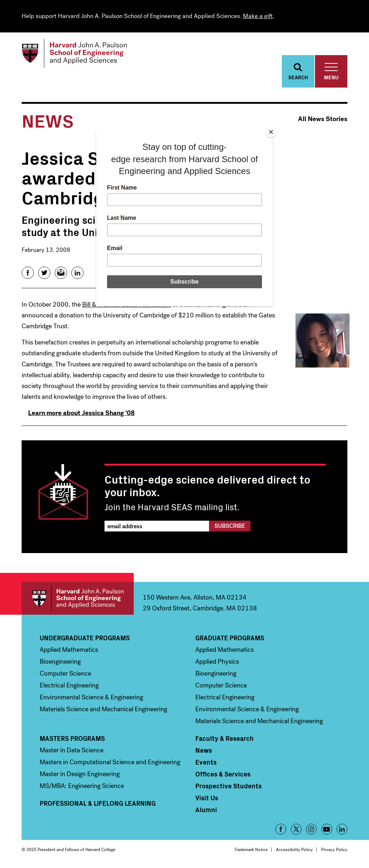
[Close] (271, 132)
